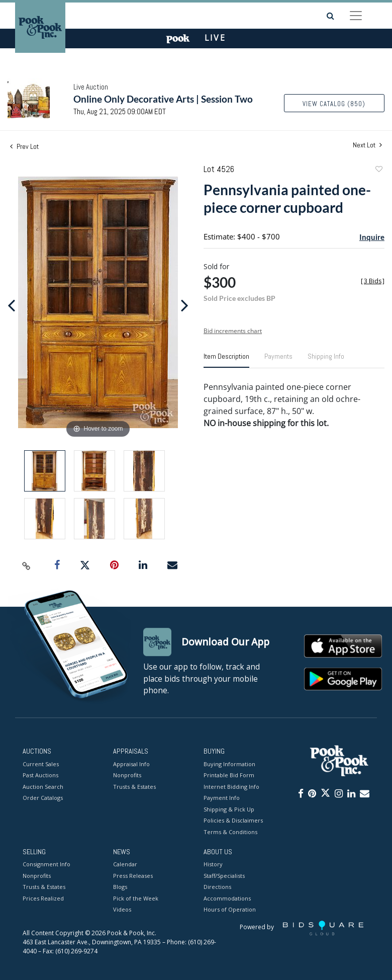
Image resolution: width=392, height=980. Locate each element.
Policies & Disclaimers (233, 820)
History (213, 865)
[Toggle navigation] (356, 16)
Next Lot (367, 145)
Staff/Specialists (224, 876)
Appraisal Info (131, 764)
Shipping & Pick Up (229, 809)
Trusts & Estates (134, 787)
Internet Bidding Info (231, 787)
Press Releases (133, 876)
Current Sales (41, 764)
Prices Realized (43, 898)
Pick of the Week (136, 898)
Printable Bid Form (229, 775)
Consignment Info (46, 865)
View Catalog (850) (334, 104)
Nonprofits (127, 775)
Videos (122, 910)
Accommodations (227, 898)
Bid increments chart (233, 331)
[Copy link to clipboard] (27, 565)
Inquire (372, 237)
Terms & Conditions (230, 832)
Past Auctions (40, 775)
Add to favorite (378, 170)
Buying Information (229, 764)
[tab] (226, 360)
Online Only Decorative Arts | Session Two (163, 99)
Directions (217, 887)
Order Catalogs (43, 798)
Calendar (125, 865)
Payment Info (222, 798)
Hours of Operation (230, 910)
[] (373, 281)
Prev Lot (24, 146)
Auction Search (43, 787)
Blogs (120, 887)
